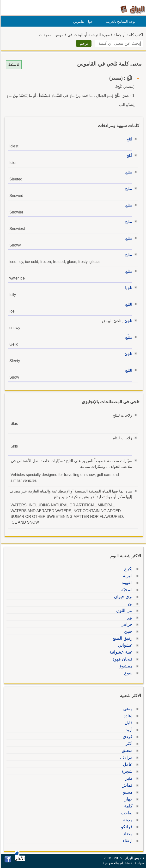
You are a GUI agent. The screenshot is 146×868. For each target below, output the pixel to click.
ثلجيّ (128, 321)
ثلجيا (128, 288)
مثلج (128, 172)
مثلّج (128, 337)
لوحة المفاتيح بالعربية (120, 22)
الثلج (128, 304)
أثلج (129, 139)
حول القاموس (82, 22)
